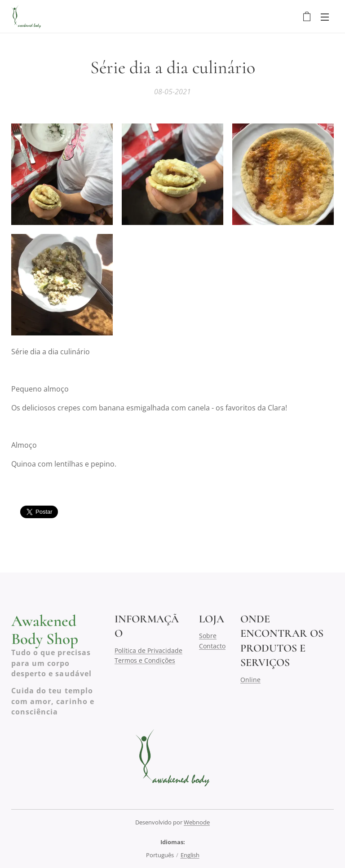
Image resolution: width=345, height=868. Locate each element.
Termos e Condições (145, 660)
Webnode (197, 822)
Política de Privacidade (148, 650)
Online (250, 679)
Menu (325, 17)
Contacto (212, 645)
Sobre (208, 636)
